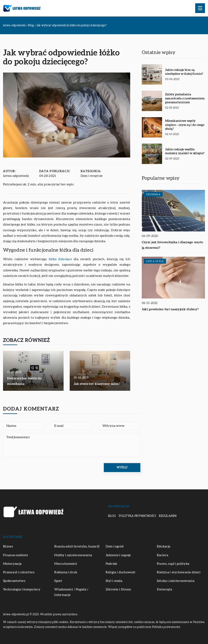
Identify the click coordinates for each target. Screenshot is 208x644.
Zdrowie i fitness (118, 589)
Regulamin (168, 516)
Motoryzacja (12, 564)
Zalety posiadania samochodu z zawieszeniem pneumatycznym (185, 98)
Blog (112, 516)
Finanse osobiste (16, 555)
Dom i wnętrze (92, 176)
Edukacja (164, 546)
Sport (58, 581)
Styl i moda (114, 581)
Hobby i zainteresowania (73, 555)
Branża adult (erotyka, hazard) (77, 546)
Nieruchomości (66, 564)
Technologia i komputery (22, 589)
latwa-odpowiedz (16, 176)
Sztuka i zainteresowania (176, 581)
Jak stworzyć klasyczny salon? (97, 384)
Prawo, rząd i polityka (173, 564)
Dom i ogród (115, 546)
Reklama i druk (66, 572)
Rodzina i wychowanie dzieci (179, 572)
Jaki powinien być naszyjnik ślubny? (170, 309)
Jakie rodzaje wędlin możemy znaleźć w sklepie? (185, 151)
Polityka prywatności (137, 516)
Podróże (112, 564)
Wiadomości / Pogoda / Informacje (71, 592)
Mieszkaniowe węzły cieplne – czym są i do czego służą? (185, 125)
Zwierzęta (165, 589)
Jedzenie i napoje (118, 555)
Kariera (162, 555)
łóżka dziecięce (60, 259)
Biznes (8, 546)
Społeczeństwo (14, 581)
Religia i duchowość (121, 572)
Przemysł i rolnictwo (19, 572)
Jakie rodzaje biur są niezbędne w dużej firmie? (184, 72)
